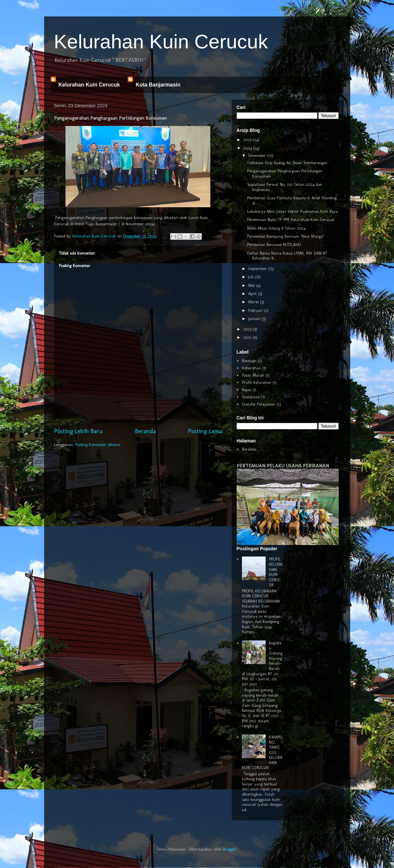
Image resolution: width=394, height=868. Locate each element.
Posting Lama (205, 431)
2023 (248, 329)
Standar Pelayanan (259, 404)
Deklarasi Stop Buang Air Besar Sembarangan (287, 163)
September (258, 269)
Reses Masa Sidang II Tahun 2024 (276, 228)
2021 (248, 337)
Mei (252, 285)
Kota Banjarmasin (158, 85)
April (253, 294)
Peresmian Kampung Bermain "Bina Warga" (286, 236)
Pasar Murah (253, 375)
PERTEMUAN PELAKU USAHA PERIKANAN (283, 466)
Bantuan (249, 361)
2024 (248, 148)
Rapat (247, 390)
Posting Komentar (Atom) (98, 445)
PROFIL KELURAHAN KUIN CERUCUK (276, 572)
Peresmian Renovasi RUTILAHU (274, 245)
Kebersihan (251, 368)
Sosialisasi (251, 397)
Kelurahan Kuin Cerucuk (161, 42)
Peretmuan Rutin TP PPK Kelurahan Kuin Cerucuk (291, 220)
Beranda (145, 431)
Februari (256, 310)
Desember (258, 155)
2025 (248, 140)
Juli (252, 277)
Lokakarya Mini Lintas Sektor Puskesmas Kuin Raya (292, 211)
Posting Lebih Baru (78, 431)
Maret (254, 302)
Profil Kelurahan (257, 382)
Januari (255, 319)
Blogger (230, 849)
